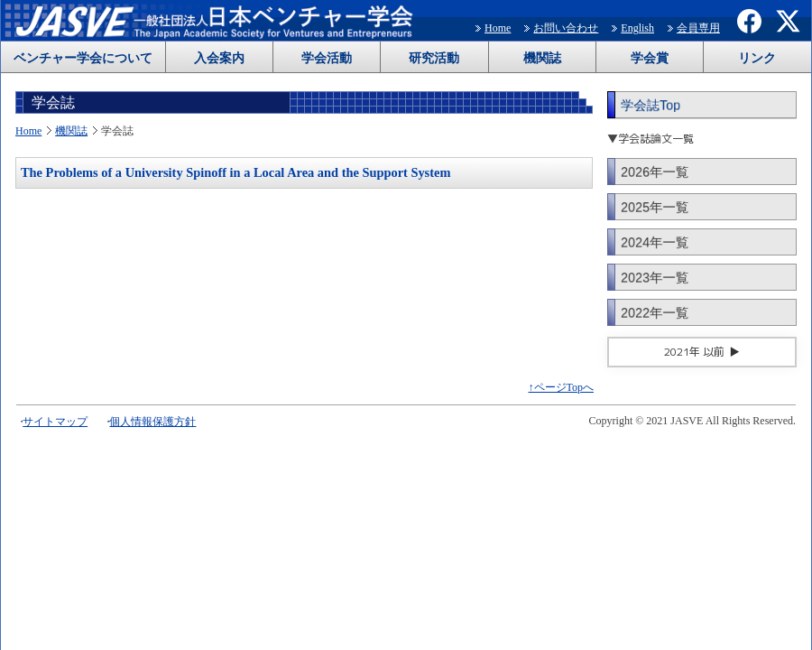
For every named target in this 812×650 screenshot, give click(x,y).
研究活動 (434, 58)
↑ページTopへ (562, 387)
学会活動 (327, 58)
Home (498, 28)
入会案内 (219, 58)
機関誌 (542, 58)
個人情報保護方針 (152, 422)
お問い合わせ (566, 28)
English (637, 28)
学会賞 (650, 58)
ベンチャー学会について (83, 58)
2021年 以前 (694, 352)
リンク (757, 58)
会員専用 (698, 28)
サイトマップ (55, 422)
